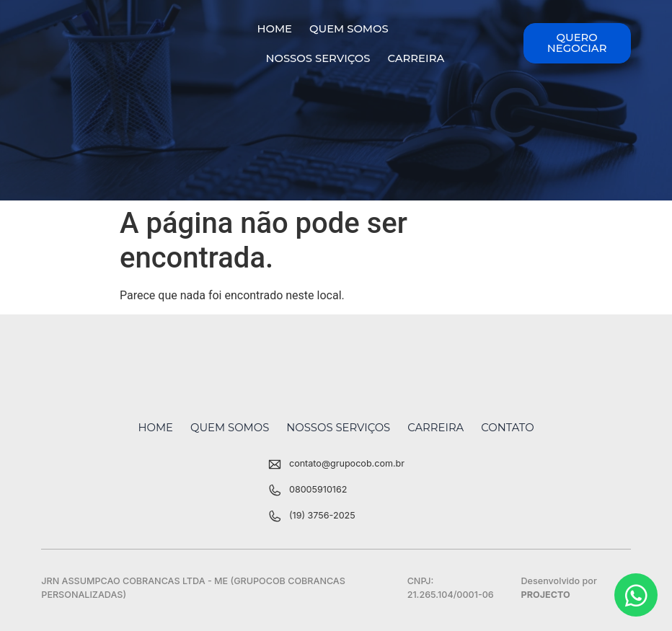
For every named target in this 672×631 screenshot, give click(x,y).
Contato (507, 428)
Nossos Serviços (318, 58)
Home (274, 29)
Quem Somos (349, 29)
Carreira (416, 58)
